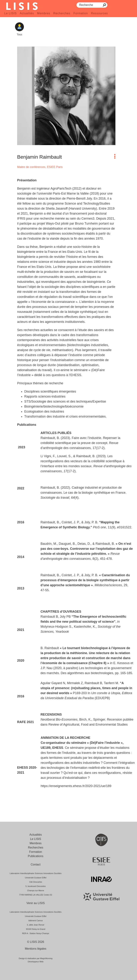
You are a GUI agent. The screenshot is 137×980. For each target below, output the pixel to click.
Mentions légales (35, 949)
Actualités (27, 13)
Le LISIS (10, 13)
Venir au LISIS (35, 903)
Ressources (99, 13)
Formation (81, 13)
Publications (35, 856)
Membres (44, 13)
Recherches (62, 13)
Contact (36, 864)
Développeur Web (36, 962)
